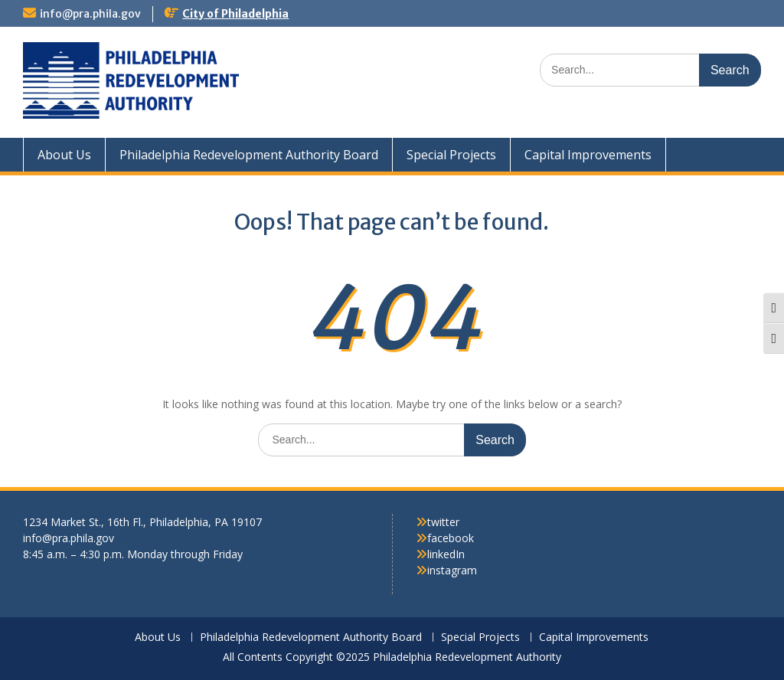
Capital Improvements (588, 155)
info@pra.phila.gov (90, 14)
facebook (451, 538)
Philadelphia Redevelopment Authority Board (249, 155)
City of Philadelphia (235, 14)
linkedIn (446, 554)
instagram (452, 570)
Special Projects (451, 155)
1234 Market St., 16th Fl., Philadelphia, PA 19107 (142, 522)
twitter (443, 522)
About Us (64, 155)
